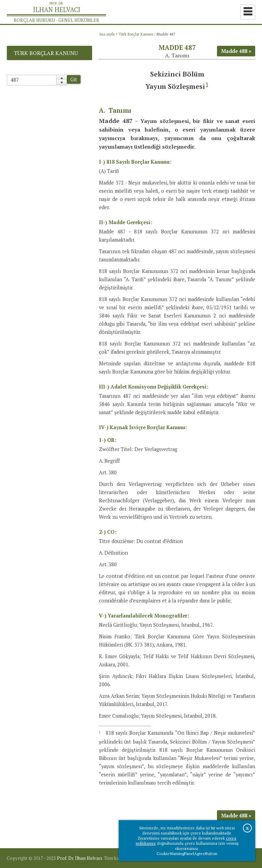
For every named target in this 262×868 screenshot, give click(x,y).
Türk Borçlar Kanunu (136, 34)
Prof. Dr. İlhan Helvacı (79, 858)
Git (74, 79)
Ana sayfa (107, 34)
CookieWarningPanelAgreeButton (187, 853)
